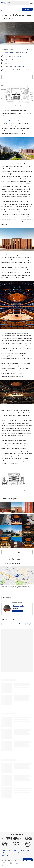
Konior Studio (16, 56)
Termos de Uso (4, 9)
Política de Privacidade (12, 9)
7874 (10, 60)
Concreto (13, 624)
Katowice (12, 121)
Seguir (18, 611)
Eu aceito (27, 9)
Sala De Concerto (8, 53)
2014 (9, 63)
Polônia (25, 53)
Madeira (5, 624)
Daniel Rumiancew (18, 67)
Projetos (22, 624)
